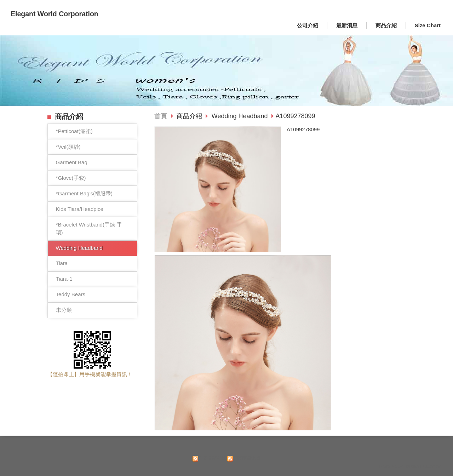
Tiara (62, 263)
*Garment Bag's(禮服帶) (84, 193)
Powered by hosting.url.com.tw (410, 466)
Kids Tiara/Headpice (80, 209)
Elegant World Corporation (55, 14)
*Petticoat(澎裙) (74, 131)
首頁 (161, 116)
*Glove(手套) (71, 178)
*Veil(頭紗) (68, 147)
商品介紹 (190, 116)
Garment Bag (72, 162)
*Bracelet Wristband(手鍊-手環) (89, 229)
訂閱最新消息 (212, 458)
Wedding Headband (79, 248)
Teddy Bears (71, 294)
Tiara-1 (64, 279)
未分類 (64, 310)
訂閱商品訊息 (247, 458)
